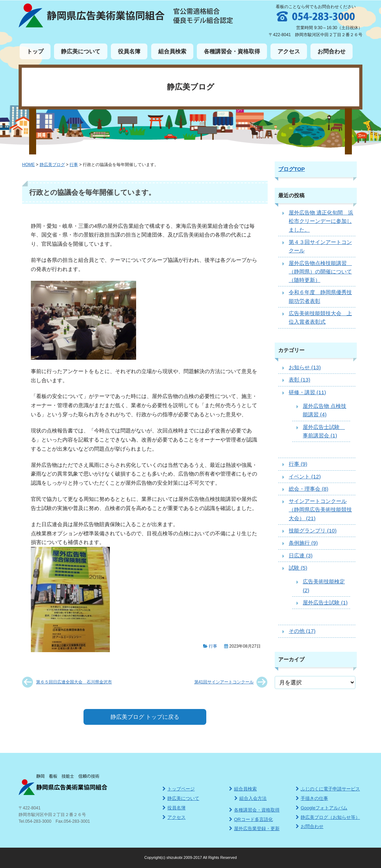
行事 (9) (298, 464)
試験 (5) (298, 568)
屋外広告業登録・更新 (254, 829)
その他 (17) (302, 631)
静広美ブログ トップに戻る (145, 717)
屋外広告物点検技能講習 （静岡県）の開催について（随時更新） (320, 272)
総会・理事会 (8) (309, 489)
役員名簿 (129, 51)
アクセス (289, 51)
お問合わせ (332, 51)
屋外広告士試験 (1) (325, 602)
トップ (35, 51)
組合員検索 (172, 51)
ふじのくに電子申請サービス (328, 789)
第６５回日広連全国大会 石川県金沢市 (74, 682)
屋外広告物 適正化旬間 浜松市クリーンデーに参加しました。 (321, 221)
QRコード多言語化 (251, 819)
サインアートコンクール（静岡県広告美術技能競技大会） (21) (320, 510)
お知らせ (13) (305, 367)
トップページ (179, 789)
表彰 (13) (299, 380)
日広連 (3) (301, 555)
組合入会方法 (250, 798)
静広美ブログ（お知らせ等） (328, 817)
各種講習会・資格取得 (232, 51)
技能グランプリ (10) (313, 531)
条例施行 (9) (303, 543)
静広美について (81, 51)
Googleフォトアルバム (322, 808)
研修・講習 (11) (307, 392)
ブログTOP (292, 169)
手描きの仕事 (312, 798)
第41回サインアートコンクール (224, 682)
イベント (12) (305, 476)
